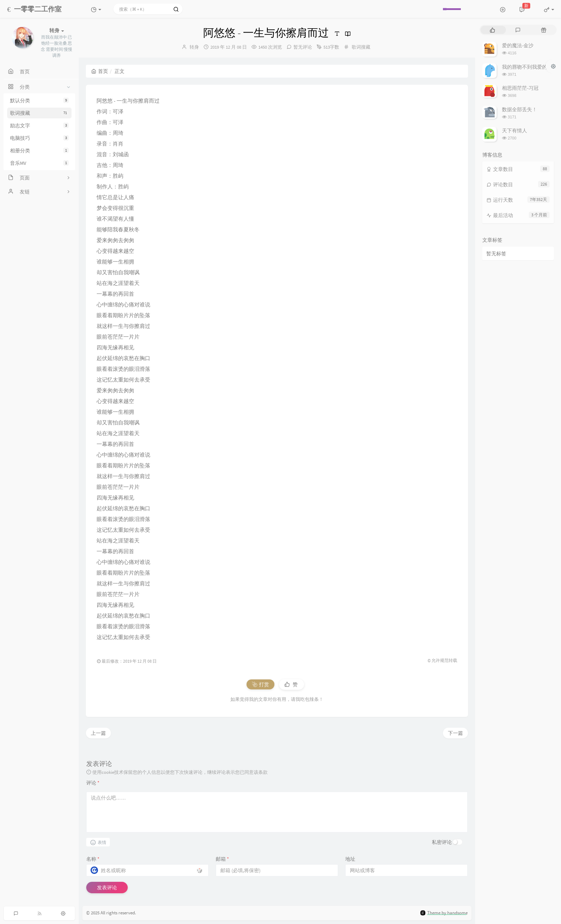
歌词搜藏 (39, 113)
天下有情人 (514, 131)
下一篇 (455, 733)
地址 (350, 859)
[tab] (492, 30)
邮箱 (222, 859)
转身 (194, 47)
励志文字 (39, 126)
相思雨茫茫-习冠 (520, 88)
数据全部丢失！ (519, 109)
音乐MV (39, 163)
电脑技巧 (39, 138)
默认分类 (39, 100)
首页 (100, 71)
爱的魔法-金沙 (518, 45)
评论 (93, 783)
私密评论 (442, 842)
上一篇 (98, 733)
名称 (93, 859)
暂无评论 (303, 47)
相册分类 (39, 151)
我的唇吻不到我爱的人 (527, 67)
